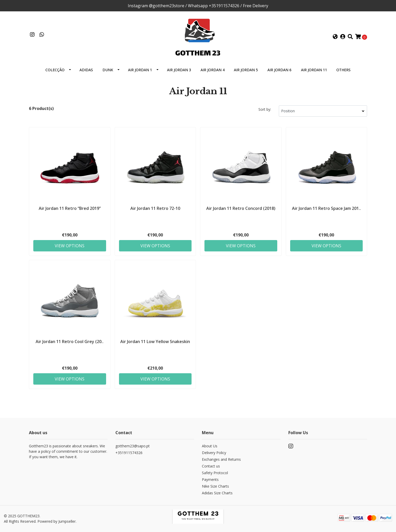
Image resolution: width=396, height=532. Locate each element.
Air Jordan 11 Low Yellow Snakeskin (155, 342)
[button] (335, 37)
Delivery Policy (214, 453)
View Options (70, 246)
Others (343, 70)
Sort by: (265, 109)
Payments (210, 479)
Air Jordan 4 (213, 70)
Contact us (211, 466)
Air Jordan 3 (179, 70)
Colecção (55, 70)
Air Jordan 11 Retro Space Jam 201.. (326, 208)
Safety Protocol (215, 473)
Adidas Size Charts (217, 493)
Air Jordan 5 (246, 70)
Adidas (86, 70)
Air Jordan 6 (279, 70)
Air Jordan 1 (140, 70)
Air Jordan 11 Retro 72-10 (155, 208)
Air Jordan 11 (314, 70)
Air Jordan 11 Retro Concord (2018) (241, 208)
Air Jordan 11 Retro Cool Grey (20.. (70, 342)
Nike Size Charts (215, 486)
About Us (210, 446)
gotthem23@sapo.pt (133, 446)
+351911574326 (129, 453)
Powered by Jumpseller (57, 521)
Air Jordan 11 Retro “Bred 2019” (70, 208)
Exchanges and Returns (221, 459)
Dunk (108, 70)
